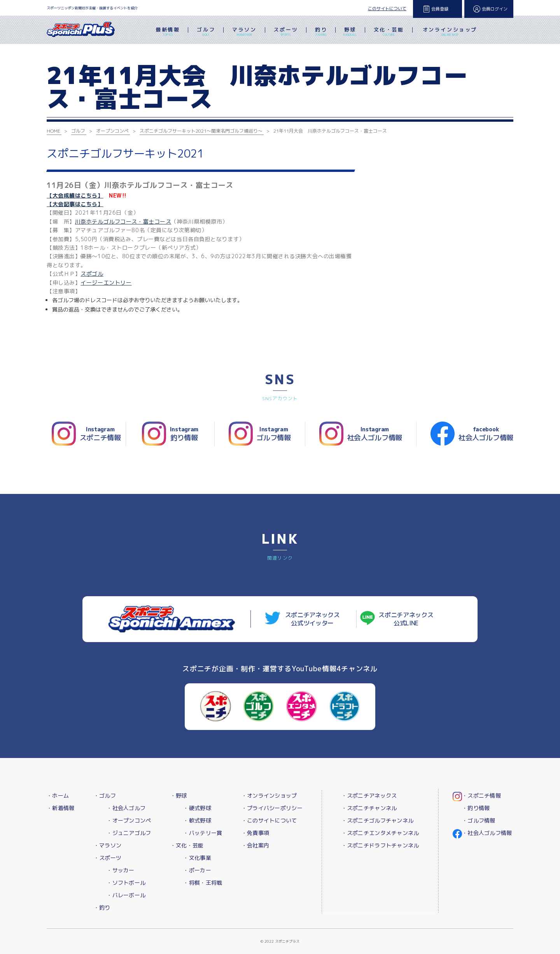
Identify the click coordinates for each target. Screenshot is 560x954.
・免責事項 (255, 833)
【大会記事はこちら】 (75, 204)
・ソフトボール (126, 883)
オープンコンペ (112, 131)
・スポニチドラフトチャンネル (380, 845)
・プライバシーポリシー (272, 808)
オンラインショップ (450, 32)
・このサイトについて (269, 820)
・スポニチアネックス (369, 796)
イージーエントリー (106, 283)
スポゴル (92, 274)
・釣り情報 (476, 808)
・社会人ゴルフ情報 (487, 833)
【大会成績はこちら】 (75, 195)
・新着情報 (60, 808)
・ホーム (58, 796)
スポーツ (286, 32)
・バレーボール (126, 895)
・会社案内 (255, 845)
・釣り (102, 908)
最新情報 (168, 32)
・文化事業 (197, 858)
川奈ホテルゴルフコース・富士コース (123, 221)
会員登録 (440, 9)
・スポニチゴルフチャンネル (378, 820)
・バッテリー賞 (203, 833)
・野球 (179, 796)
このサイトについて (387, 9)
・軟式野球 (197, 820)
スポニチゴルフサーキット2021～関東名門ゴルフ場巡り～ (201, 131)
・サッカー (120, 870)
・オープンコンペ (129, 820)
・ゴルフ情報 (479, 820)
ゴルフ (206, 32)
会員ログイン (495, 9)
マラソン (244, 32)
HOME (53, 131)
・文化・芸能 (187, 845)
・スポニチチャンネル (369, 808)
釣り (321, 32)
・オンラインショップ (269, 796)
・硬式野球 (197, 808)
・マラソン (108, 845)
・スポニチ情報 (481, 796)
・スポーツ (108, 858)
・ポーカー (197, 870)
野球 (350, 32)
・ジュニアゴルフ (129, 833)
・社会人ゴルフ (126, 808)
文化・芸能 (389, 32)
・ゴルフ (105, 796)
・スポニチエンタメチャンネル (380, 833)
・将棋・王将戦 (203, 883)
